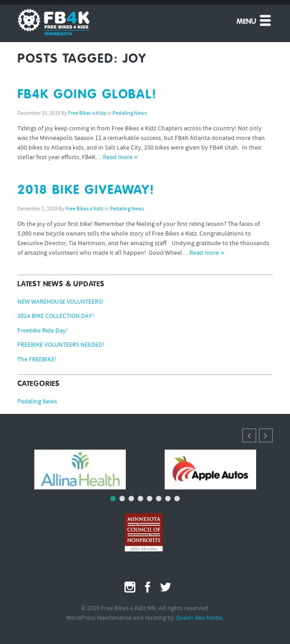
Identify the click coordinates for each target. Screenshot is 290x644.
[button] (266, 435)
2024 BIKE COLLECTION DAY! (56, 316)
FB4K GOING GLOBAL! (87, 95)
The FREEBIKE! (37, 360)
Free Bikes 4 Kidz (87, 113)
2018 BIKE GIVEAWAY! (86, 190)
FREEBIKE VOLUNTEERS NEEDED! (61, 345)
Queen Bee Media (199, 618)
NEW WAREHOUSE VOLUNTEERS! (60, 302)
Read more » (120, 158)
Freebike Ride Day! (43, 331)
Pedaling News (130, 113)
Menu (255, 20)
